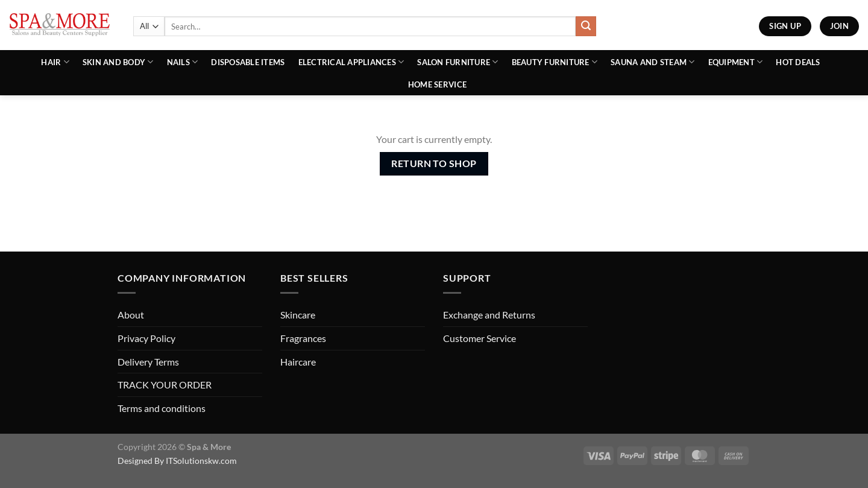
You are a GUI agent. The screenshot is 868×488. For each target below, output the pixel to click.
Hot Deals (798, 62)
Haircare (298, 362)
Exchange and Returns (489, 315)
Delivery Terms (148, 362)
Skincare (298, 315)
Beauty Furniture (555, 62)
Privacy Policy (146, 338)
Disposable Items (248, 62)
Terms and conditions (162, 408)
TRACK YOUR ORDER (165, 385)
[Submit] (586, 27)
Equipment (736, 62)
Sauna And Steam (653, 62)
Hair (55, 62)
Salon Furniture (458, 62)
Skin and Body (118, 62)
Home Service (437, 84)
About (131, 315)
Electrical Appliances (351, 62)
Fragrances (303, 338)
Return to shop (434, 163)
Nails (183, 62)
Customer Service (480, 338)
